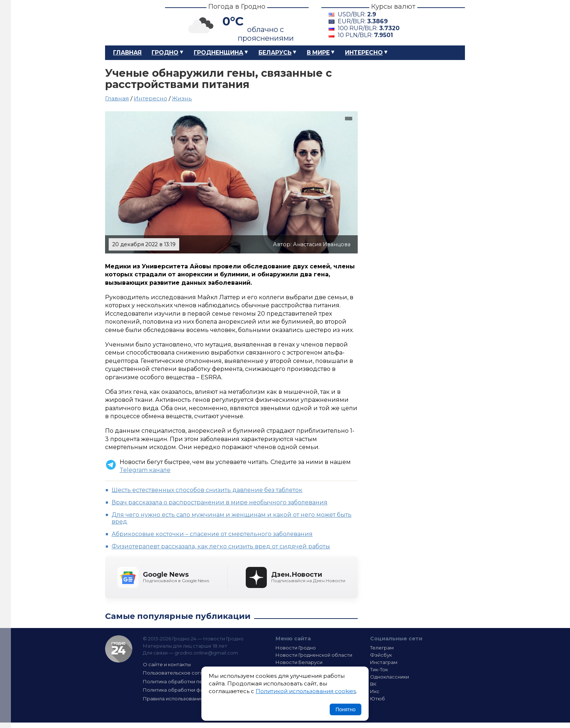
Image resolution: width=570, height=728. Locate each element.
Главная (127, 53)
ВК (373, 684)
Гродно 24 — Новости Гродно (119, 649)
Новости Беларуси (299, 662)
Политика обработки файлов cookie (188, 690)
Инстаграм (384, 662)
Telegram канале (145, 470)
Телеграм (382, 648)
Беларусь (275, 53)
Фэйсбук (381, 655)
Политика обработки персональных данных (197, 681)
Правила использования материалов (189, 699)
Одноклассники (390, 677)
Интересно (364, 53)
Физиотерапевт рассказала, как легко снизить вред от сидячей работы (221, 546)
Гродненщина (218, 53)
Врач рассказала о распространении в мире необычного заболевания (220, 502)
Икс (375, 691)
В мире (318, 53)
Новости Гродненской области (314, 655)
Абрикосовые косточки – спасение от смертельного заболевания (212, 534)
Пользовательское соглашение (182, 673)
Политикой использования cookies (306, 691)
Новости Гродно (296, 648)
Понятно (346, 709)
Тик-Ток (379, 669)
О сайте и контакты (167, 664)
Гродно (165, 53)
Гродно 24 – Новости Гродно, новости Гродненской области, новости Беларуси (129, 23)
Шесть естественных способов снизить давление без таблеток (207, 490)
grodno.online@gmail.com (206, 653)
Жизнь (182, 98)
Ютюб (378, 699)
